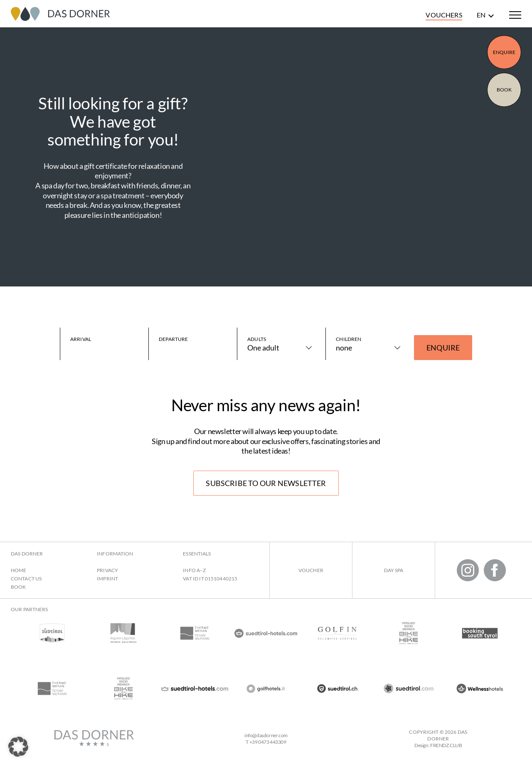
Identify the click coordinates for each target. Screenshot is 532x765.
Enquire (504, 52)
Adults (257, 339)
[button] (18, 747)
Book (504, 90)
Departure (173, 339)
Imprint (107, 579)
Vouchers (444, 15)
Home (18, 570)
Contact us (26, 579)
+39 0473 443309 (268, 742)
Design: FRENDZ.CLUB (438, 745)
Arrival (81, 339)
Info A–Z (194, 570)
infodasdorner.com (266, 735)
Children (349, 339)
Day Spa (394, 570)
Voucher (311, 570)
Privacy (107, 570)
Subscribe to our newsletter (266, 483)
